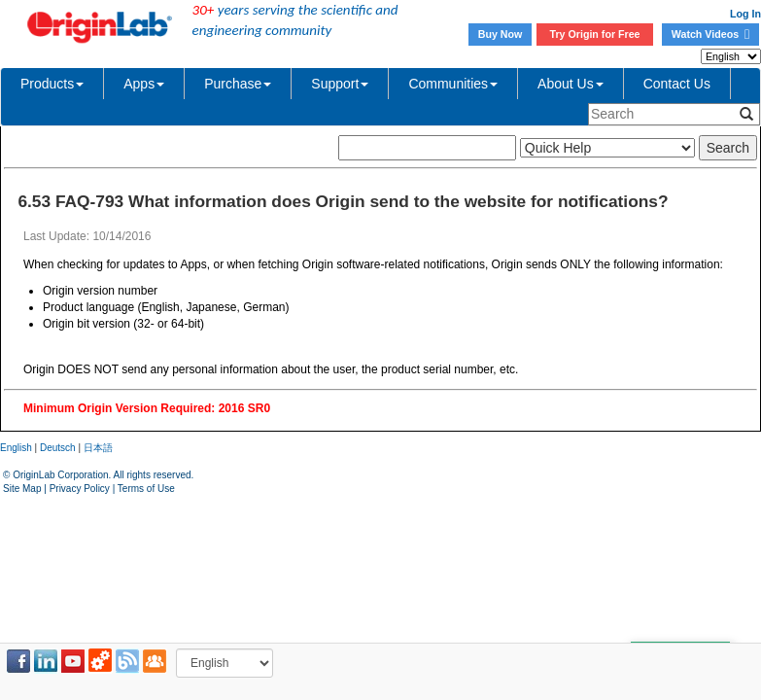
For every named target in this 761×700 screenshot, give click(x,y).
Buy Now (501, 34)
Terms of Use (146, 489)
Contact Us (677, 84)
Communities (453, 84)
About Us (571, 84)
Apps (144, 84)
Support (340, 84)
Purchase (238, 84)
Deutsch (58, 448)
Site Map (22, 489)
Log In (745, 14)
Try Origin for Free (595, 34)
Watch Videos (710, 34)
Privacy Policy (80, 489)
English (16, 448)
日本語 (98, 448)
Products (52, 84)
